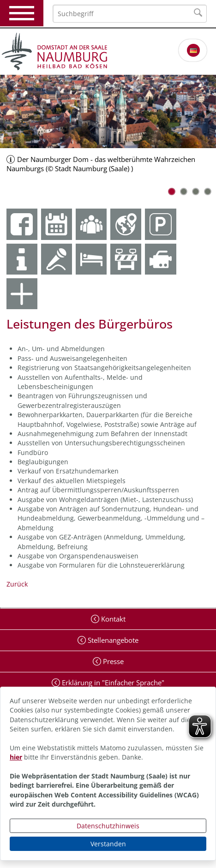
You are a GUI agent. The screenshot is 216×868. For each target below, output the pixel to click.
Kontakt (112, 619)
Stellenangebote (112, 640)
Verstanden (108, 844)
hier (16, 757)
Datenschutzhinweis (108, 826)
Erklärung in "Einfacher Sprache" (112, 682)
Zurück (17, 584)
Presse (112, 661)
